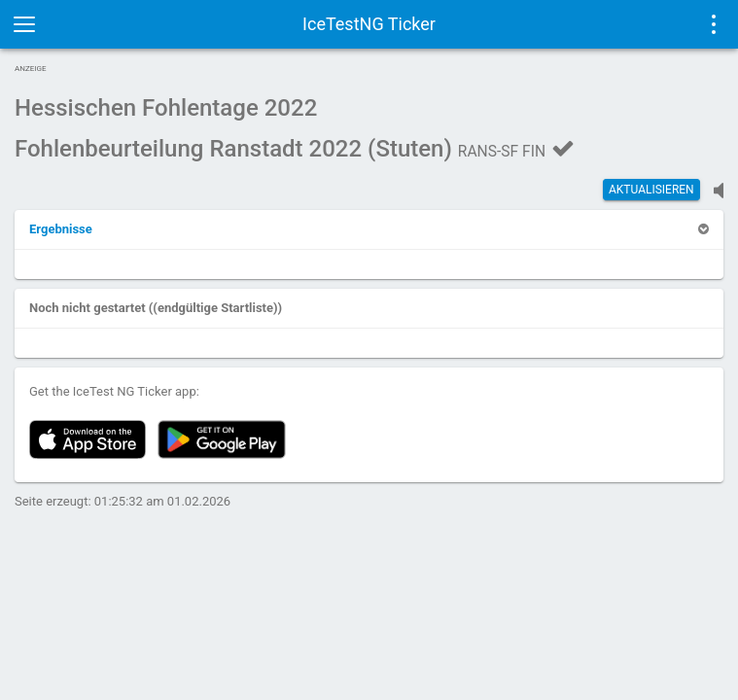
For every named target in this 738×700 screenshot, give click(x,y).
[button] (61, 229)
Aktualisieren (651, 190)
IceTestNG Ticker (369, 24)
